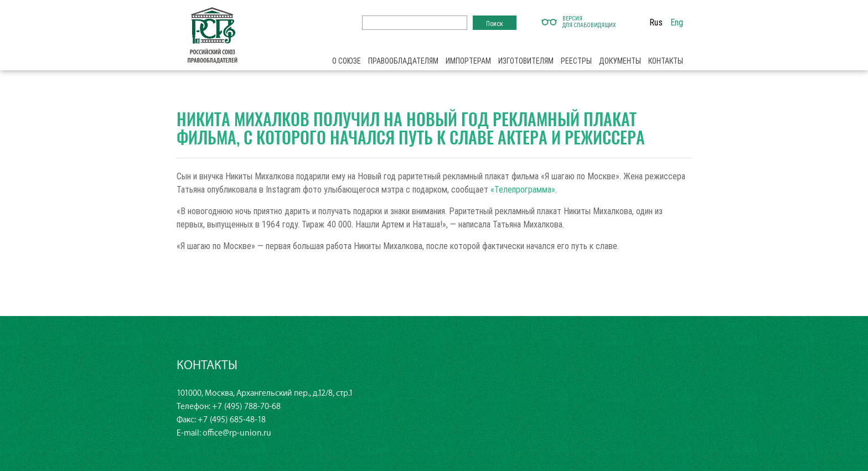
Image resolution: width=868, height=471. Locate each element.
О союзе (347, 61)
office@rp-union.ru (237, 433)
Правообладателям (403, 61)
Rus (656, 22)
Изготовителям (526, 61)
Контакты (666, 61)
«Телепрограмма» (523, 189)
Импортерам (468, 61)
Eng (677, 22)
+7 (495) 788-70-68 (246, 407)
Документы (620, 61)
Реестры (576, 61)
